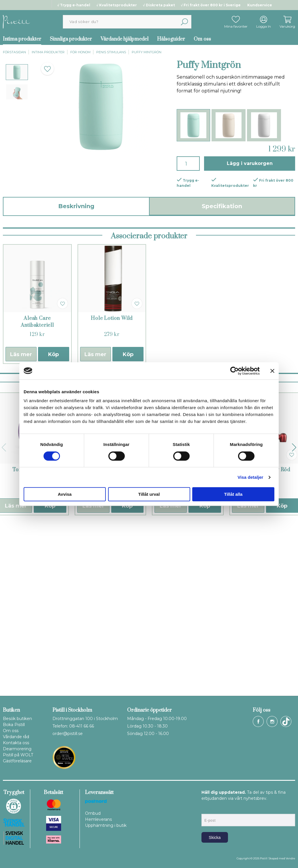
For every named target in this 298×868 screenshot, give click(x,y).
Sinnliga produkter (71, 39)
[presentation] (17, 72)
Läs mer (21, 521)
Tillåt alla (233, 494)
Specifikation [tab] (222, 206)
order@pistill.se (68, 734)
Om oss (202, 39)
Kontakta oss (16, 743)
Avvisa (65, 494)
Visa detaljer (250, 477)
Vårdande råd (16, 737)
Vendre (290, 858)
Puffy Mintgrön (147, 52)
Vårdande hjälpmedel (125, 39)
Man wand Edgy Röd (265, 637)
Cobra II (110, 637)
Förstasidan (14, 52)
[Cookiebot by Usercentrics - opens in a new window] (234, 371)
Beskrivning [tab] (76, 206)
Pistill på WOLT (18, 755)
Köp (53, 521)
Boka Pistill (14, 725)
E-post (207, 809)
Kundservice (260, 5)
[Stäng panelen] (272, 371)
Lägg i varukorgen (250, 163)
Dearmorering (17, 749)
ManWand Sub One (188, 637)
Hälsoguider (171, 39)
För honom (80, 52)
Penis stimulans (111, 52)
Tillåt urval (149, 494)
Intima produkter (48, 52)
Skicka (215, 837)
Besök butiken (17, 719)
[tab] (17, 72)
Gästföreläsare (17, 761)
